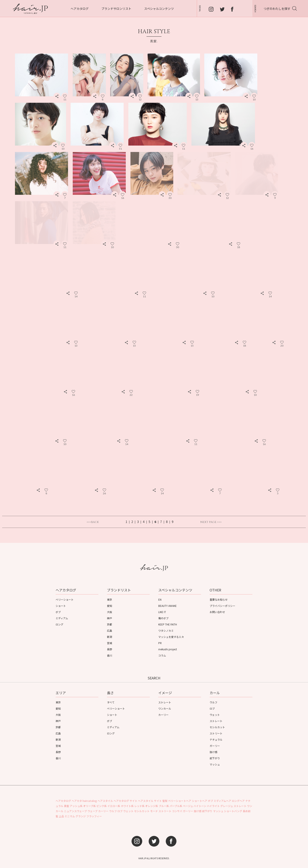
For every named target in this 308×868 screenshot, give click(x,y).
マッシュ (215, 764)
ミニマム (70, 816)
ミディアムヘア (222, 801)
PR (160, 643)
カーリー (163, 715)
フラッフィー (94, 816)
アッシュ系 (76, 806)
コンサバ (177, 811)
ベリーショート (65, 599)
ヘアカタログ (80, 9)
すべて (111, 702)
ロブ (212, 708)
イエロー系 (114, 806)
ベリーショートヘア (180, 801)
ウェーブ (93, 811)
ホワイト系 (127, 806)
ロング (59, 624)
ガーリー (215, 746)
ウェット (215, 715)
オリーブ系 (90, 806)
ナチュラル (216, 739)
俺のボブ (163, 618)
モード (154, 811)
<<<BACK (93, 522)
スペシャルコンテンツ (159, 9)
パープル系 (176, 806)
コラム (162, 655)
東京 (110, 599)
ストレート (165, 702)
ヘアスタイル (105, 801)
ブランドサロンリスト (116, 9)
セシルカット (217, 727)
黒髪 (67, 806)
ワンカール (165, 708)
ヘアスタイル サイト (150, 801)
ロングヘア (238, 801)
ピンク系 (102, 806)
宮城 (110, 643)
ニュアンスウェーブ (75, 811)
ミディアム (62, 618)
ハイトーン (200, 806)
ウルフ (213, 702)
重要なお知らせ (219, 599)
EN (160, 599)
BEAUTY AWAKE (167, 606)
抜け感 (213, 752)
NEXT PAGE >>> (211, 522)
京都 (110, 624)
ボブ (58, 612)
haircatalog (90, 801)
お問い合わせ (217, 612)
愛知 (110, 606)
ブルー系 (164, 806)
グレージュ (227, 806)
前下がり (215, 758)
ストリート (216, 733)
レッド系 (139, 806)
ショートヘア (200, 801)
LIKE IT (162, 612)
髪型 (165, 801)
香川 (110, 655)
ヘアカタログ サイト (125, 801)
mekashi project (168, 649)
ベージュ (188, 806)
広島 (110, 631)
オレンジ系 (152, 806)
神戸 (110, 618)
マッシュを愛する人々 (171, 637)
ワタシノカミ (166, 631)
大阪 (110, 612)
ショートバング (233, 811)
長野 (110, 649)
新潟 (110, 637)
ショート (61, 606)
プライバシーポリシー (222, 606)
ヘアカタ (77, 801)
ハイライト (213, 806)
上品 (61, 816)
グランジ (81, 816)
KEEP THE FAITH (168, 624)
